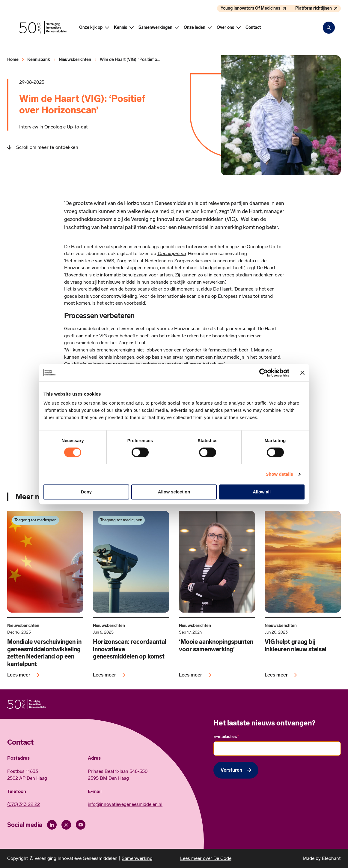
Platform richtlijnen (314, 8)
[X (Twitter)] (66, 825)
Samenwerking (137, 858)
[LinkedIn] (52, 825)
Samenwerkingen (155, 27)
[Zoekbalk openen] (329, 28)
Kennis (120, 27)
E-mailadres (226, 737)
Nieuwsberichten (75, 60)
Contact (253, 27)
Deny (86, 492)
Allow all (262, 492)
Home (13, 60)
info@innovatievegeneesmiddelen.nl (125, 804)
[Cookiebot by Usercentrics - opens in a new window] (263, 373)
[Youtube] (81, 825)
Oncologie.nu (172, 253)
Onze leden (195, 27)
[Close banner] (302, 373)
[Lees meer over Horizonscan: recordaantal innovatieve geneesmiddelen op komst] (110, 675)
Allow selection (174, 492)
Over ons (225, 27)
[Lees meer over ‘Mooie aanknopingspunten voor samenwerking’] (196, 675)
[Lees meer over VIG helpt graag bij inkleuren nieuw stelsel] (282, 675)
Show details (280, 474)
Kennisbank (39, 60)
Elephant (331, 858)
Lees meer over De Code (206, 858)
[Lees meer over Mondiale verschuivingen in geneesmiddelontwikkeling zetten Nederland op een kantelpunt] (24, 675)
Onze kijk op (91, 27)
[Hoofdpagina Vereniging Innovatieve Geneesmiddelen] (43, 28)
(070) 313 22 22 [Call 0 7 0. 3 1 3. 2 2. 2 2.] (24, 804)
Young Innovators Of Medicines (250, 8)
